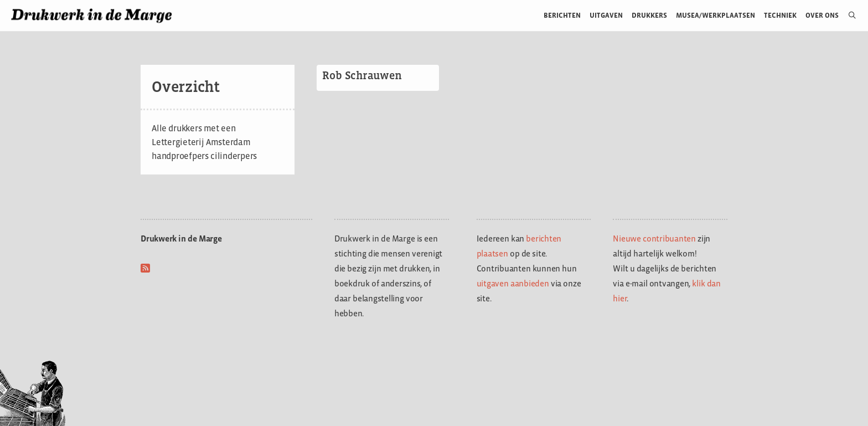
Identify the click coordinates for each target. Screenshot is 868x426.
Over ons (822, 15)
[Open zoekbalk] (848, 16)
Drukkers (649, 15)
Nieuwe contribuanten (654, 238)
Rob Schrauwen (362, 75)
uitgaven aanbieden (513, 283)
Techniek (780, 15)
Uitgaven (606, 15)
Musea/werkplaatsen (715, 15)
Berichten (562, 15)
